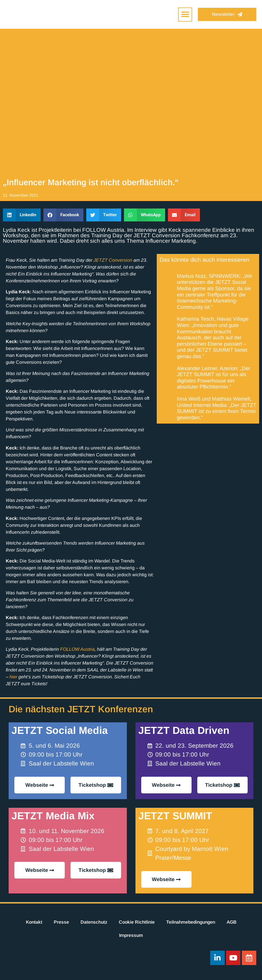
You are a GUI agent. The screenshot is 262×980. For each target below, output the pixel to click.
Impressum (131, 935)
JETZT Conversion (113, 260)
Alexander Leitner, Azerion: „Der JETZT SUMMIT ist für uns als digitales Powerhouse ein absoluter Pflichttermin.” (214, 378)
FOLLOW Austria (77, 649)
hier (13, 677)
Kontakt (34, 922)
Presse (61, 922)
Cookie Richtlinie (137, 922)
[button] (185, 15)
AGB (232, 922)
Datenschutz (94, 922)
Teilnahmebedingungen (191, 922)
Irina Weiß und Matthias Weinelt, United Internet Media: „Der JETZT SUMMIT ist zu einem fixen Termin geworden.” (217, 408)
